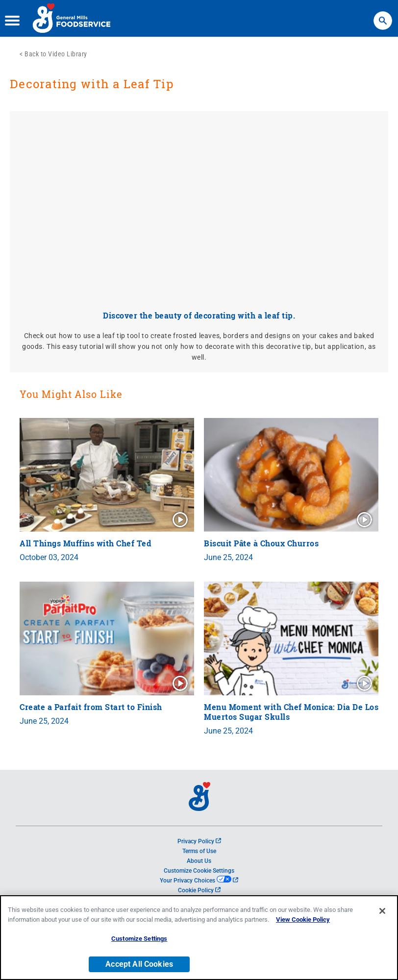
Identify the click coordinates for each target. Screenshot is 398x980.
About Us (199, 861)
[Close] (382, 911)
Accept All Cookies (139, 964)
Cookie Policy (199, 890)
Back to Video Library (56, 54)
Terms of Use (199, 851)
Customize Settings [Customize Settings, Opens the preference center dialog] (139, 939)
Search (383, 16)
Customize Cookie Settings (199, 871)
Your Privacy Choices (199, 881)
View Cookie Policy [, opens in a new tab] (303, 919)
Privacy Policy (199, 841)
